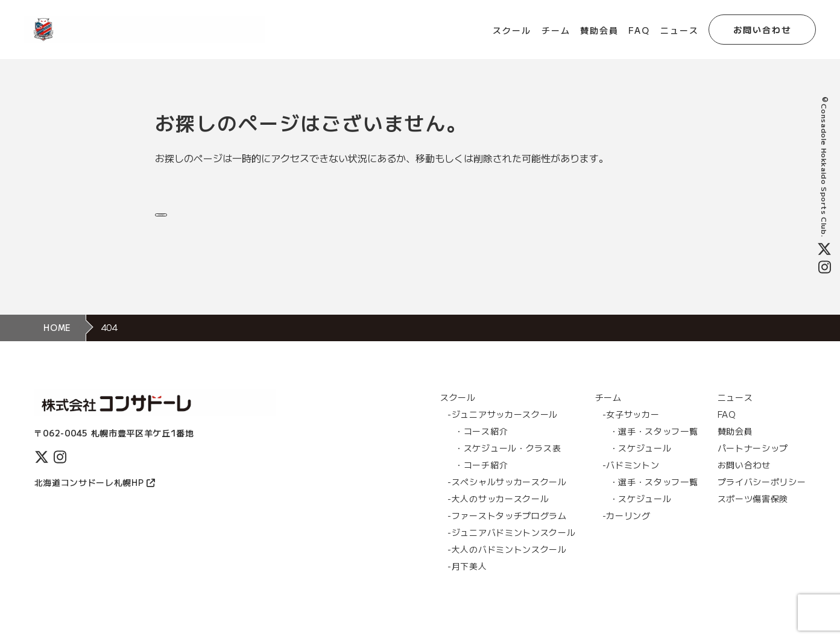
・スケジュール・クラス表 (508, 464)
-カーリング (627, 531)
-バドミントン (631, 480)
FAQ (639, 30)
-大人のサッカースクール (498, 514)
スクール (512, 30)
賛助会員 (599, 30)
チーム (556, 30)
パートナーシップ (753, 464)
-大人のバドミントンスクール (507, 565)
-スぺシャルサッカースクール (507, 497)
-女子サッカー (631, 430)
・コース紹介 (481, 447)
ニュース (680, 30)
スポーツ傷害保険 (753, 514)
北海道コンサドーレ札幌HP (95, 498)
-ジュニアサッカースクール (503, 430)
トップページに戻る (228, 219)
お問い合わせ (763, 30)
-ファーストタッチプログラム (507, 531)
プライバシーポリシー (762, 497)
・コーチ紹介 (481, 480)
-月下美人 (467, 582)
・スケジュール (641, 464)
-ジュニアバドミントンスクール (512, 548)
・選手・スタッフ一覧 (654, 447)
